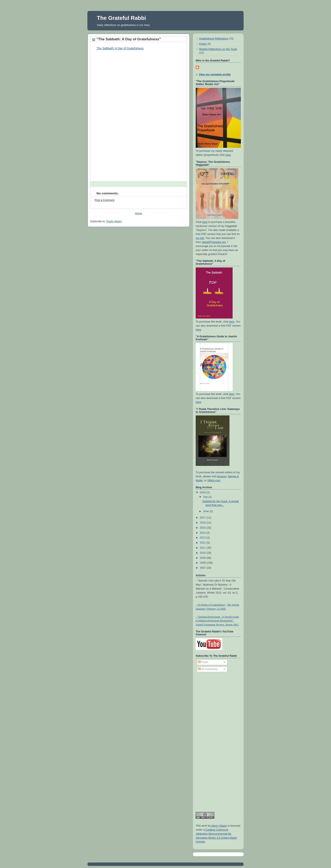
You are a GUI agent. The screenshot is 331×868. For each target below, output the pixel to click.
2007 (203, 568)
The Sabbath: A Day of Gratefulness (120, 48)
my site (200, 238)
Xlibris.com (214, 480)
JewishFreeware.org (214, 242)
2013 (203, 538)
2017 (203, 518)
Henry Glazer (219, 826)
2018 (203, 492)
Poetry (203, 44)
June (206, 511)
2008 (203, 563)
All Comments (208, 669)
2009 (203, 558)
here (228, 155)
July (206, 497)
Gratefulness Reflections (214, 39)
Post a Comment (104, 200)
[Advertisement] (213, 740)
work (204, 826)
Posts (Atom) (114, 221)
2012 (203, 543)
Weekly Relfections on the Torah (218, 49)
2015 (203, 528)
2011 (203, 548)
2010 (203, 553)
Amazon (222, 476)
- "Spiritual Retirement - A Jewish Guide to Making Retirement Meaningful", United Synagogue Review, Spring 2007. (217, 621)
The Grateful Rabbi (121, 18)
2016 (203, 523)
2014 (203, 533)
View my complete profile (215, 75)
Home (138, 213)
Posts (203, 662)
